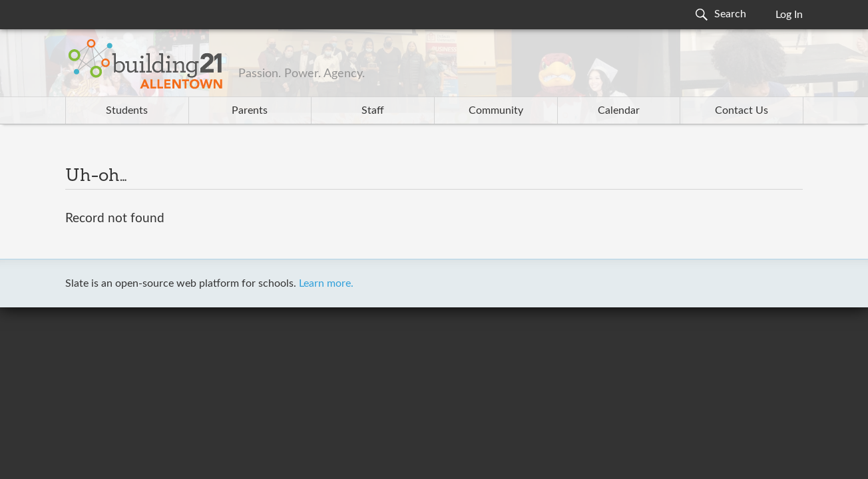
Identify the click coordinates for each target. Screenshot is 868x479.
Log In (789, 15)
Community (496, 110)
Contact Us (742, 110)
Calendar (619, 110)
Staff (373, 110)
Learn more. (326, 283)
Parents (250, 110)
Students (127, 110)
